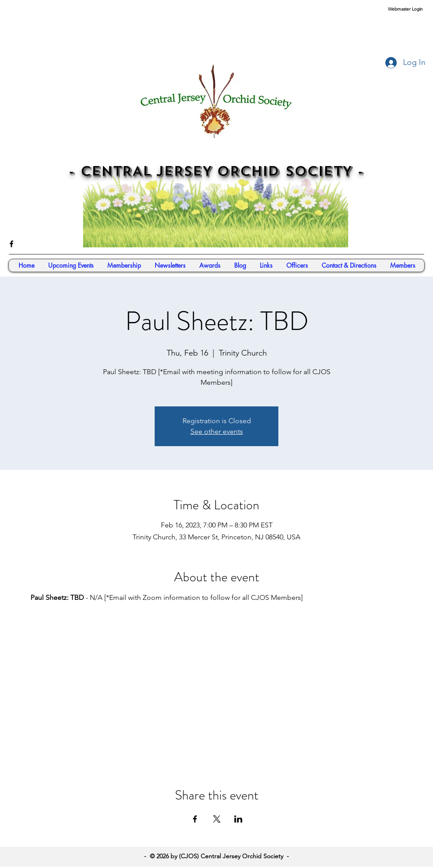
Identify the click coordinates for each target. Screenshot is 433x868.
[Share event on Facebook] (195, 819)
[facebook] (11, 244)
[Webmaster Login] (405, 9)
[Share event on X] (217, 819)
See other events (217, 431)
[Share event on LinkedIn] (238, 819)
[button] (403, 265)
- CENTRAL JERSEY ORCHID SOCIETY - (216, 171)
